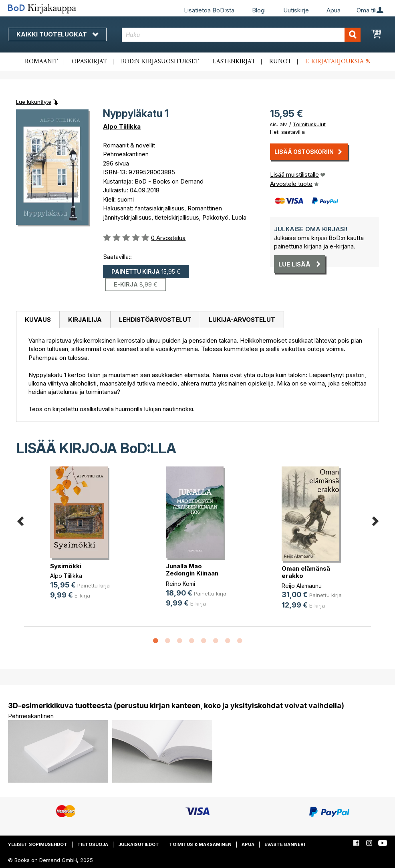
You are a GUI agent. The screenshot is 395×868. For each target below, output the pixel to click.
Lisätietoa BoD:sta (209, 10)
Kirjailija (85, 320)
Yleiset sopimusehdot (38, 844)
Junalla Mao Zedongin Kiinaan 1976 (192, 573)
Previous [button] (20, 520)
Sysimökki (66, 566)
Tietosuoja (93, 844)
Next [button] (375, 520)
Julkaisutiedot (139, 844)
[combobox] (241, 35)
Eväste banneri (285, 844)
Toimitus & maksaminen (200, 844)
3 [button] (179, 641)
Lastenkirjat (234, 62)
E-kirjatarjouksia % (338, 62)
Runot (280, 62)
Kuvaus (38, 320)
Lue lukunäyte (34, 102)
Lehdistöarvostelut (155, 320)
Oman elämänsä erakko (306, 572)
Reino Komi (180, 584)
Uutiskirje (296, 10)
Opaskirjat (89, 62)
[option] (82, 539)
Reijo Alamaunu (302, 586)
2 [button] (167, 641)
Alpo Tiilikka (122, 126)
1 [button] (155, 641)
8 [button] (240, 641)
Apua (334, 10)
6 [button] (216, 641)
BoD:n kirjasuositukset (160, 62)
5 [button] (204, 641)
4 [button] (191, 641)
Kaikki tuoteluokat (57, 34)
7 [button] (228, 641)
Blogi (259, 10)
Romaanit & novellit (129, 145)
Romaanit (41, 62)
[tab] (38, 320)
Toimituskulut (309, 124)
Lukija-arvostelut (242, 320)
